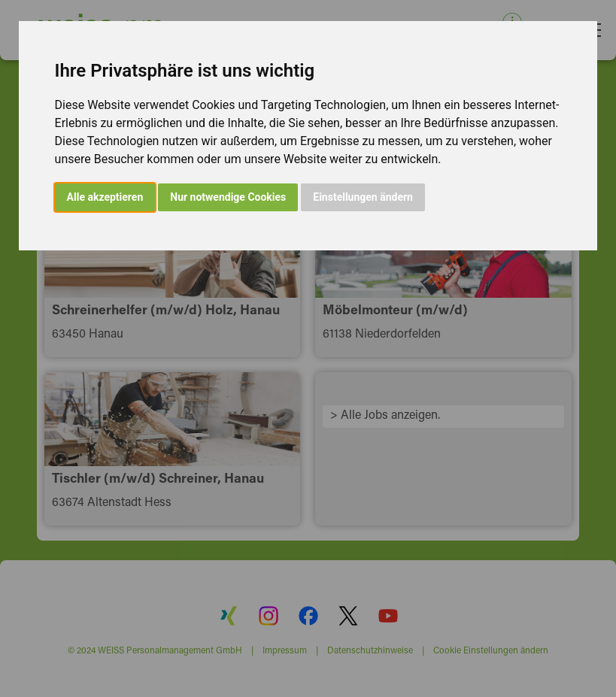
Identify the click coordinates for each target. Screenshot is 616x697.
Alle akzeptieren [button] (105, 197)
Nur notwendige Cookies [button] (228, 197)
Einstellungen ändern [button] (363, 197)
